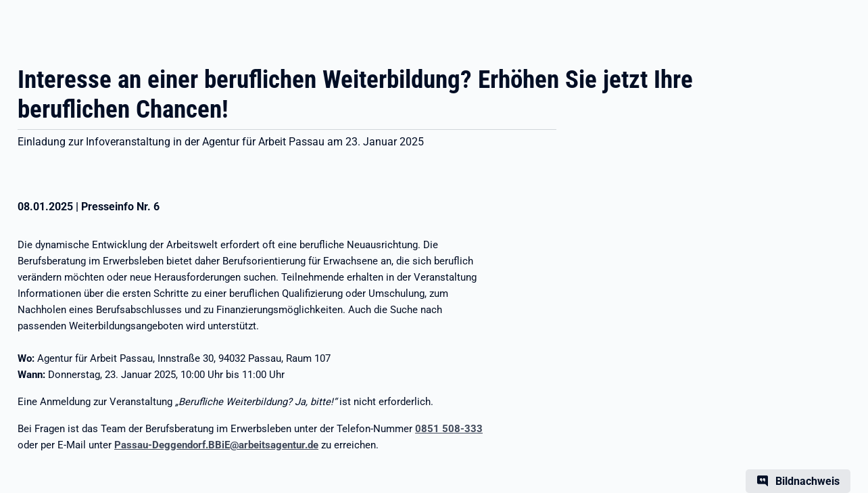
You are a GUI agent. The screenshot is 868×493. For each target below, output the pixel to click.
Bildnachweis (807, 481)
